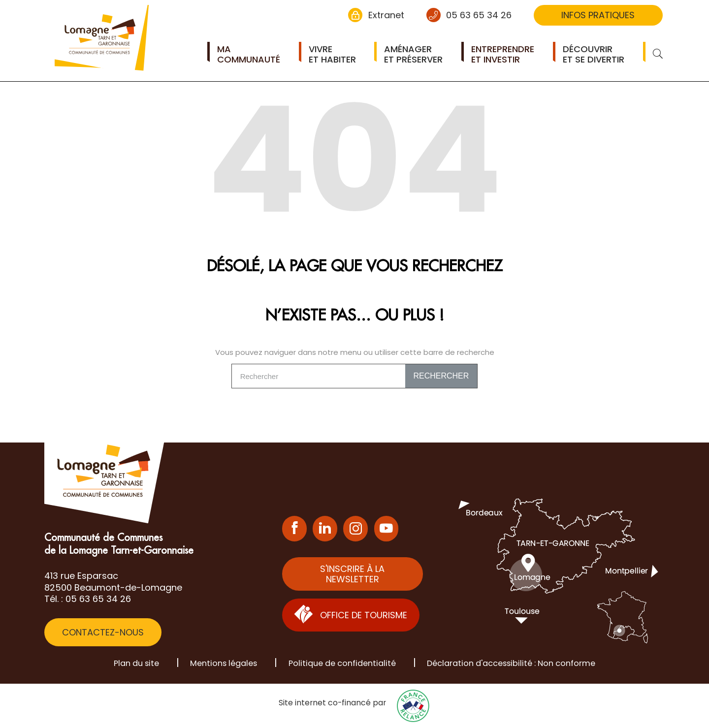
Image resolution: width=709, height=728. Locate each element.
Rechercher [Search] (441, 376)
